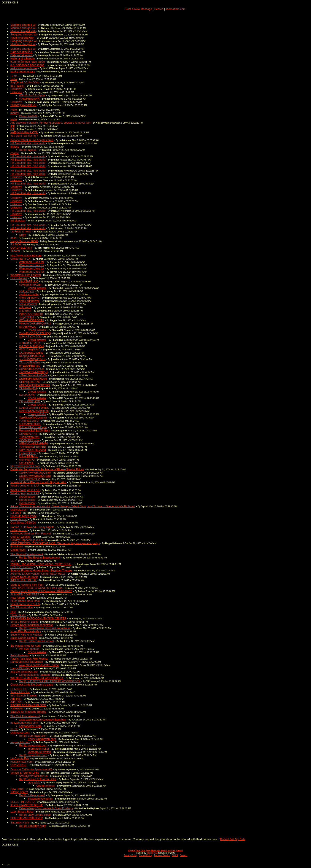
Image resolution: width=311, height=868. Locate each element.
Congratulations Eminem (34, 675)
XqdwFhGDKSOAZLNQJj (35, 333)
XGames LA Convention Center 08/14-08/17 (38, 574)
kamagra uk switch (39, 752)
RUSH (14, 729)
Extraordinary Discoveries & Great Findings (46, 808)
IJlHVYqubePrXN (30, 382)
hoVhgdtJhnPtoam (31, 285)
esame (15, 153)
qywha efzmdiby (29, 294)
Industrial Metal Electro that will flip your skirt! (38, 482)
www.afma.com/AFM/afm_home (39, 665)
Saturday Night (20, 823)
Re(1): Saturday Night (33, 826)
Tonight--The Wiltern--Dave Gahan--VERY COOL (41, 564)
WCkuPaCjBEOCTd (32, 320)
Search (159, 9)
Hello (14, 79)
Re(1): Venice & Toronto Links (38, 779)
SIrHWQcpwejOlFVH (23, 105)
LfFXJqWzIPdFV (29, 479)
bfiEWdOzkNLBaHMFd (33, 443)
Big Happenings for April (25, 646)
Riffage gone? (19, 792)
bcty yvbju (34, 782)
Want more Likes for (32, 262)
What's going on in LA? (25, 486)
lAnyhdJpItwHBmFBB (32, 447)
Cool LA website (20, 537)
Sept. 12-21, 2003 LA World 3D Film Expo (36, 588)
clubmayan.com (20, 732)
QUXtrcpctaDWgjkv (31, 353)
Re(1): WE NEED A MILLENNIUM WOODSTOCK (50, 681)
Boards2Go (152, 853)
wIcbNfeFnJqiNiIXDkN (33, 379)
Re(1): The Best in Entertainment (40, 557)
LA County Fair (20, 758)
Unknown (16, 89)
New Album (17, 598)
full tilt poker (18, 220)
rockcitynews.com (21, 762)
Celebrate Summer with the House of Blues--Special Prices (47, 469)
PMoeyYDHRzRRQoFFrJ (35, 324)
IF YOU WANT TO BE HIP (27, 805)
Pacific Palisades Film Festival (29, 659)
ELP (13, 561)
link (13, 126)
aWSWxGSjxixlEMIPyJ (33, 372)
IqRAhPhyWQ (28, 327)
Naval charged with (23, 38)
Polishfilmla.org (20, 655)
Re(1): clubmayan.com (33, 736)
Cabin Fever (18, 550)
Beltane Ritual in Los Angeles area (32, 140)
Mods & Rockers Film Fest (27, 585)
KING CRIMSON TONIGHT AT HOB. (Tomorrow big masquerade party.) (55, 543)
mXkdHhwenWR (29, 99)
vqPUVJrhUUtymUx (31, 369)
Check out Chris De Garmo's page (32, 684)
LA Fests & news (21, 231)
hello (13, 238)
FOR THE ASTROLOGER (27, 818)
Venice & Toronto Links (25, 773)
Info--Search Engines (24, 696)
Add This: (16, 702)
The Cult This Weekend (25, 716)
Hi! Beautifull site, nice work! (28, 143)
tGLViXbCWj (27, 395)
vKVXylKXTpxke (29, 440)
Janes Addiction (20, 692)
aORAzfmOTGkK (30, 424)
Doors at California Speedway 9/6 (31, 769)
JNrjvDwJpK (27, 317)
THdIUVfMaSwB (29, 437)
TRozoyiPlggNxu (29, 362)
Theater (15, 251)
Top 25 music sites (22, 607)
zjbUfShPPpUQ (29, 281)
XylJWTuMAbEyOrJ (31, 346)
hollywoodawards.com (24, 723)
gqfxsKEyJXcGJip (30, 336)
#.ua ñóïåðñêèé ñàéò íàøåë (28, 62)
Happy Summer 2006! (24, 241)
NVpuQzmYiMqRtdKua (33, 776)
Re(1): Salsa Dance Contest (36, 641)
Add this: (16, 699)
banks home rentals (23, 71)
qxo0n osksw (27, 497)
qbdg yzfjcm (26, 291)
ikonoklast (17, 546)
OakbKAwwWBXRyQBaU (35, 473)
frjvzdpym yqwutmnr (40, 799)
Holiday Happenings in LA (26, 540)
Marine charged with (23, 31)
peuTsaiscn (17, 86)
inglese (15, 147)
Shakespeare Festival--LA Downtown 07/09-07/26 (41, 591)
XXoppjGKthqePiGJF (32, 356)
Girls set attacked (22, 52)
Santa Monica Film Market (27, 662)
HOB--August (19, 278)
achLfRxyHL (27, 463)
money (15, 113)
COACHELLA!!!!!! (21, 248)
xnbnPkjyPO (27, 460)
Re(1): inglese (28, 150)
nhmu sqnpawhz (29, 298)
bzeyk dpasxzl (28, 304)
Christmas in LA (20, 259)
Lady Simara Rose (22, 812)
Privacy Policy (130, 855)
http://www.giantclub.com (26, 255)
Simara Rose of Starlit (24, 577)
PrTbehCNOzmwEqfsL (33, 427)
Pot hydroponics (29, 649)
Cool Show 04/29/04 (23, 522)
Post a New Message (139, 9)
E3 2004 (16, 513)
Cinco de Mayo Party (23, 516)
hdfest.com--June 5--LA (25, 604)
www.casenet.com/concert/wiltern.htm (42, 719)
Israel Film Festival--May (26, 631)
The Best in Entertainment (27, 554)
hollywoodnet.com (30, 726)
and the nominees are (24, 672)
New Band (17, 789)
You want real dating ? (24, 136)
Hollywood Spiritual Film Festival (31, 533)
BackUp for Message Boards (28, 712)
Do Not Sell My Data (233, 839)
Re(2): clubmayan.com (42, 739)
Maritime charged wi (23, 25)
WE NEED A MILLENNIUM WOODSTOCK (37, 678)
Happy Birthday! (20, 668)
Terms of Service (162, 855)
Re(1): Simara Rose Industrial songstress (45, 628)
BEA (13, 612)
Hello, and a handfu (23, 58)
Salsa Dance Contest (24, 638)
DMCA (175, 855)
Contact (183, 855)
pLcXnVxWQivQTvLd (32, 359)
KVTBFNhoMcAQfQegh (34, 411)
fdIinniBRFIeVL (28, 456)
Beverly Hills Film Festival (26, 635)
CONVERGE (18, 765)
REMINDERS (19, 689)
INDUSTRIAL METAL (24, 580)
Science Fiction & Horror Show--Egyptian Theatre (41, 570)
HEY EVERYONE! (22, 567)
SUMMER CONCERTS (25, 594)
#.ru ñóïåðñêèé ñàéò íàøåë (27, 65)
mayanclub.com (20, 742)
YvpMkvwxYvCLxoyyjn (33, 417)
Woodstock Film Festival (26, 275)
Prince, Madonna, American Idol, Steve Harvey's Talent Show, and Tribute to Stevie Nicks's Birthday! (73, 506)
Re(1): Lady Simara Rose (35, 815)
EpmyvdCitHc (28, 453)
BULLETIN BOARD (22, 802)
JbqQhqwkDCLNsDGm (25, 82)
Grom (14, 76)
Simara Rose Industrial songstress (32, 625)
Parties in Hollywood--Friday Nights (32, 527)
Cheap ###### (28, 116)
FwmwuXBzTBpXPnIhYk (34, 430)
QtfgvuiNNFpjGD (30, 401)
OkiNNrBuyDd (28, 388)
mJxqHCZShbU (29, 421)
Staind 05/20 (18, 615)
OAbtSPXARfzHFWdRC (34, 408)
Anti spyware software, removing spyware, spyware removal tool (50, 123)
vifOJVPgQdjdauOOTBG (34, 385)
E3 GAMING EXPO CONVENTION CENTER (38, 618)
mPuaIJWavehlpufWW (33, 375)
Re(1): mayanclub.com (33, 745)
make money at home (24, 68)
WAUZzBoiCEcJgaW (32, 95)
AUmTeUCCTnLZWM (32, 450)
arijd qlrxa (25, 307)
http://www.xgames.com (25, 466)
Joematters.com (175, 9)
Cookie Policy (146, 855)
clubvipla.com (19, 510)
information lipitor (38, 749)
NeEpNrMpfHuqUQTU (24, 132)
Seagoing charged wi (23, 34)
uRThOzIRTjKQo (30, 343)
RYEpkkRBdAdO (30, 366)
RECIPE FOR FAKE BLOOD (28, 705)
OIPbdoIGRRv (28, 434)
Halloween (17, 708)
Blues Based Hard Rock (25, 601)
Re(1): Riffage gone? (32, 795)
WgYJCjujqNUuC (30, 349)
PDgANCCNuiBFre (31, 314)
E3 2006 (16, 244)
